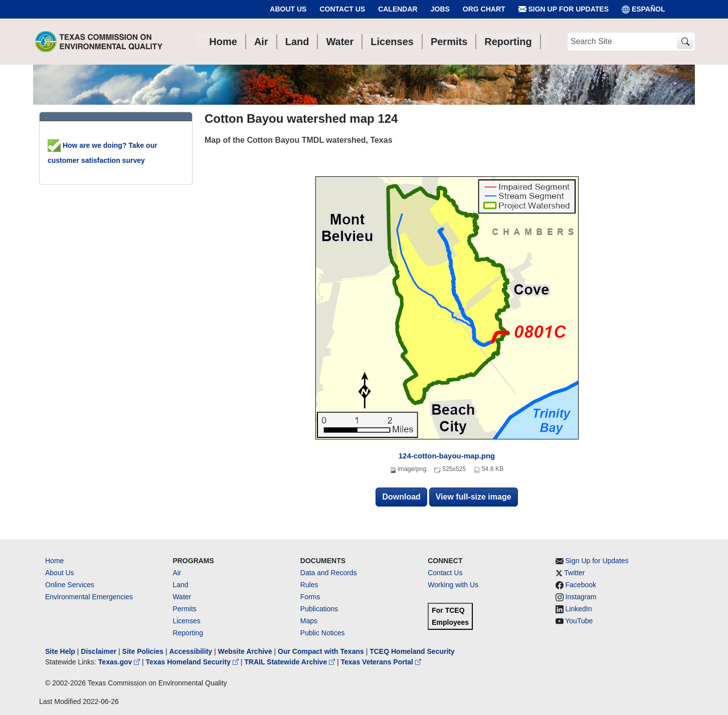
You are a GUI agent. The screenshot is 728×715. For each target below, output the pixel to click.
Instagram (581, 597)
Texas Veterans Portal (381, 662)
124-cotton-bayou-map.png (447, 456)
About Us (288, 9)
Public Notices (323, 633)
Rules (309, 585)
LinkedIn (579, 609)
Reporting (188, 633)
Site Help (60, 651)
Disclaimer (99, 651)
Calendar (398, 9)
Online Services (70, 585)
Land (180, 585)
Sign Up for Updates (564, 9)
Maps (309, 621)
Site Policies (143, 651)
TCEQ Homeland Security (412, 651)
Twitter (574, 573)
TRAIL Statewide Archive (291, 662)
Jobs (440, 9)
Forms (310, 597)
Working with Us (453, 585)
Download (401, 497)
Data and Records (329, 573)
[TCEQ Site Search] (685, 42)
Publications (319, 609)
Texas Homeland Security (193, 662)
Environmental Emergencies (89, 597)
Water (182, 597)
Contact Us (342, 9)
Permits (184, 609)
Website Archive (245, 651)
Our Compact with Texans (321, 651)
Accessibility (192, 651)
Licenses (186, 621)
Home (54, 561)
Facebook (581, 585)
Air (177, 573)
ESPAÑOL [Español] (644, 9)
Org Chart (484, 9)
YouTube (579, 621)
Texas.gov (120, 662)
